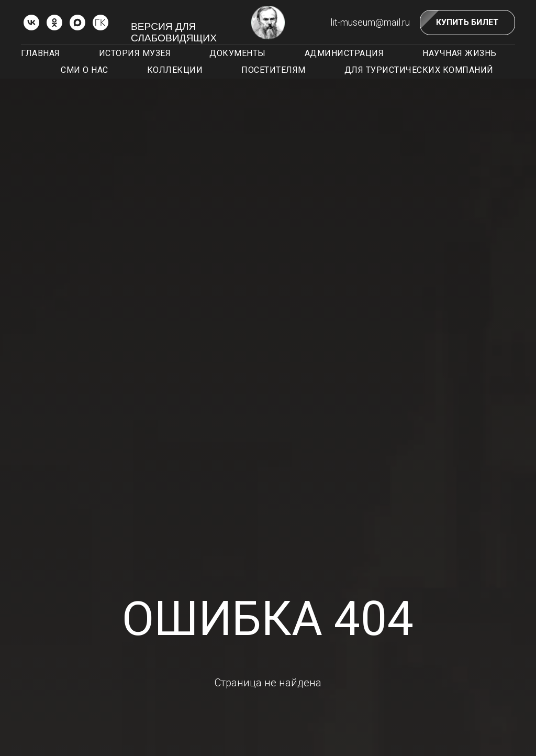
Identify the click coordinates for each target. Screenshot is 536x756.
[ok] (54, 23)
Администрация (344, 53)
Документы (238, 53)
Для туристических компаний (419, 70)
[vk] (31, 23)
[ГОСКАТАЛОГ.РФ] (100, 23)
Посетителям (273, 70)
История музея (135, 53)
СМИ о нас (85, 70)
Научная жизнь (460, 53)
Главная (41, 53)
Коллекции (175, 70)
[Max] (77, 23)
